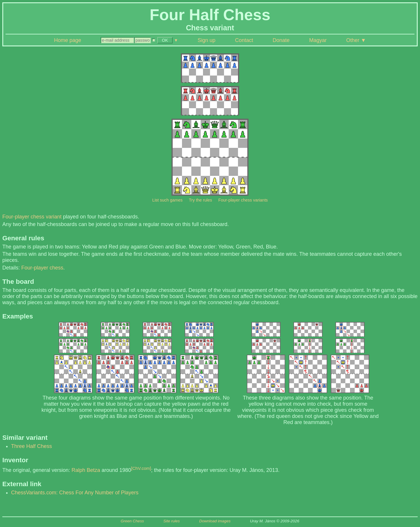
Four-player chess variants (243, 200)
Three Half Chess (32, 446)
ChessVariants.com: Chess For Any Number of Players (75, 493)
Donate (281, 40)
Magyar (318, 40)
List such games (167, 200)
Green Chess (132, 521)
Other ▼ (356, 40)
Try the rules (200, 200)
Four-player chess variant (32, 217)
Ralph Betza (86, 470)
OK (165, 40)
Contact (244, 40)
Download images (215, 521)
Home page (68, 40)
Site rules (171, 521)
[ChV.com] (141, 468)
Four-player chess (42, 268)
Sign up (207, 40)
